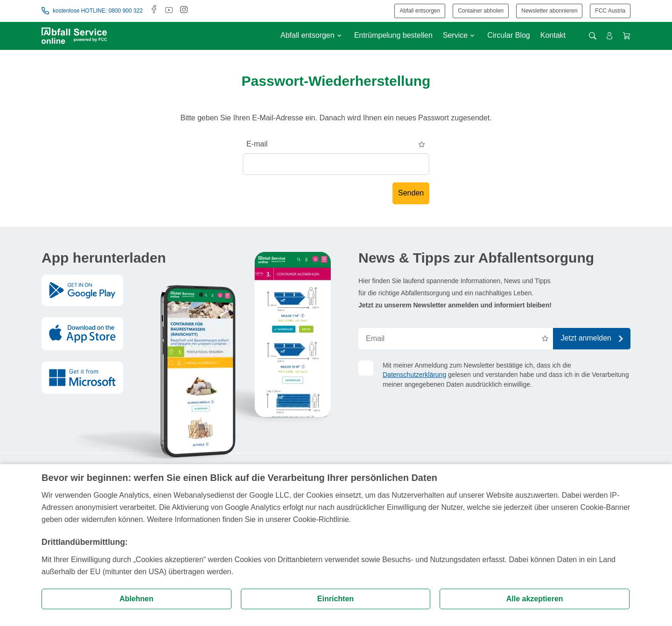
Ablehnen (136, 599)
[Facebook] (154, 10)
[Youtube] (169, 10)
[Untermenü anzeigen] (339, 36)
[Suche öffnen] (593, 36)
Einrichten (336, 599)
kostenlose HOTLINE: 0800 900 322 (92, 11)
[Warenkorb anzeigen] (626, 36)
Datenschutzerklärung (414, 375)
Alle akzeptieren (535, 599)
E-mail (257, 144)
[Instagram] (184, 10)
